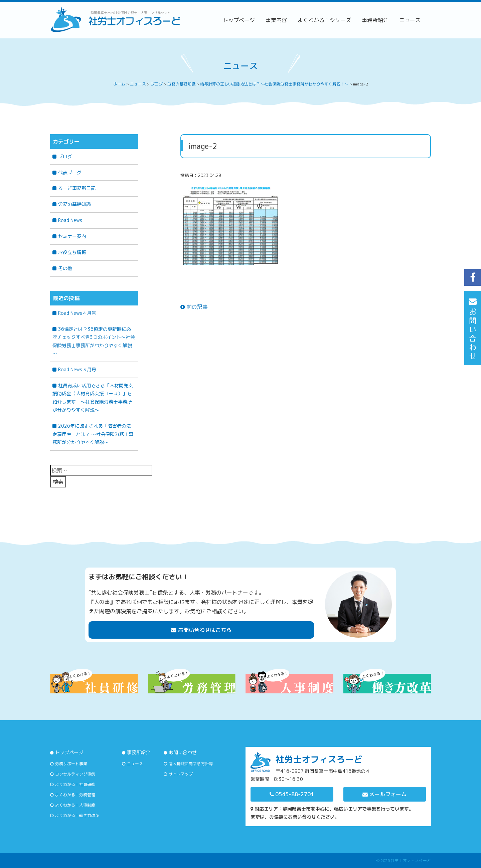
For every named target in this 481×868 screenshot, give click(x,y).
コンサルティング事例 (75, 774)
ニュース (410, 20)
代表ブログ (70, 172)
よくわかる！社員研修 (75, 784)
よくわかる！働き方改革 (77, 815)
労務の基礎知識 (74, 204)
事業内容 (276, 20)
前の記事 (194, 307)
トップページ (239, 20)
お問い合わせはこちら (201, 630)
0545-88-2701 (292, 794)
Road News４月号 (77, 313)
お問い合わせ (183, 752)
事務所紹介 (375, 20)
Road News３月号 (77, 369)
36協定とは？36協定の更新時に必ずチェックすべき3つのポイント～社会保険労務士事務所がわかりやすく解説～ (94, 341)
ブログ (65, 156)
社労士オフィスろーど (411, 860)
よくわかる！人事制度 (75, 805)
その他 (65, 268)
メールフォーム (384, 794)
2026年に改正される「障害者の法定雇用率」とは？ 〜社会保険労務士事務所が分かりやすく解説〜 (93, 434)
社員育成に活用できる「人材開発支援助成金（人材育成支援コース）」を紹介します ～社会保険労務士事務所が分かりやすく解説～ (93, 398)
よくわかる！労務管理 (75, 795)
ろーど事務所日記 (77, 188)
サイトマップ (181, 774)
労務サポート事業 (71, 764)
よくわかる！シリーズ (324, 20)
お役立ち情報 (72, 252)
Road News (70, 220)
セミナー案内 (72, 236)
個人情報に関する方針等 (191, 764)
